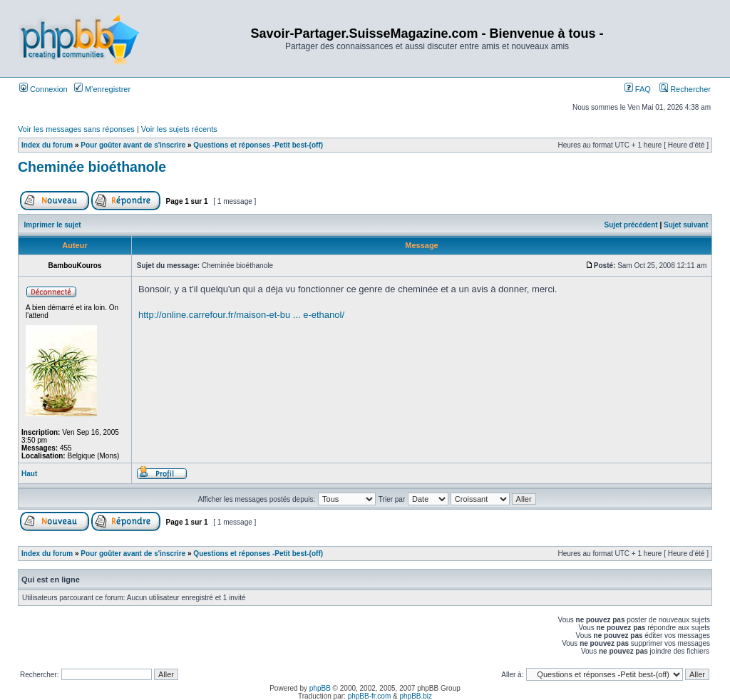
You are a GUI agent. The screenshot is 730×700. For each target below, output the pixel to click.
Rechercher (685, 89)
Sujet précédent (631, 225)
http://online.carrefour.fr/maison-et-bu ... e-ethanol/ (241, 315)
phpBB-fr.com (370, 696)
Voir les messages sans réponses (76, 129)
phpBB (320, 688)
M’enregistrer (102, 89)
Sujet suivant (686, 225)
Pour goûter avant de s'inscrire (133, 145)
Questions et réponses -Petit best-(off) (258, 145)
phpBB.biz (416, 696)
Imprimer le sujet (53, 225)
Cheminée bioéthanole (92, 167)
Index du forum (47, 145)
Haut (29, 474)
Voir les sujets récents (179, 129)
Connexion (43, 89)
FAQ (638, 89)
